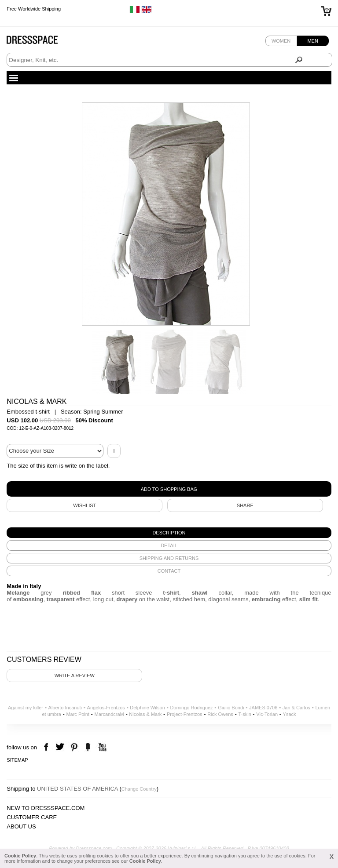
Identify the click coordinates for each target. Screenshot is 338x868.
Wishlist (84, 505)
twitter (61, 747)
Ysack (290, 714)
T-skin (244, 714)
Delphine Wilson (147, 708)
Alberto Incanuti (65, 708)
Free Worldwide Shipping (34, 9)
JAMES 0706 (263, 708)
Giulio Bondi (231, 708)
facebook (47, 747)
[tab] (169, 533)
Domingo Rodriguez (191, 708)
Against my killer (26, 708)
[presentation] (169, 533)
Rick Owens (220, 714)
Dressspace (40, 42)
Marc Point (78, 714)
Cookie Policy (20, 856)
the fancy (88, 747)
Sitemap (17, 760)
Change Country (139, 789)
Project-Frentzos (185, 714)
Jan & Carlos (296, 708)
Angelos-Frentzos (106, 708)
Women (281, 41)
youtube (101, 747)
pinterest (74, 747)
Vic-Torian (267, 714)
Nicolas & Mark (145, 714)
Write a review (75, 676)
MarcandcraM (109, 714)
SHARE (245, 505)
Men (312, 41)
